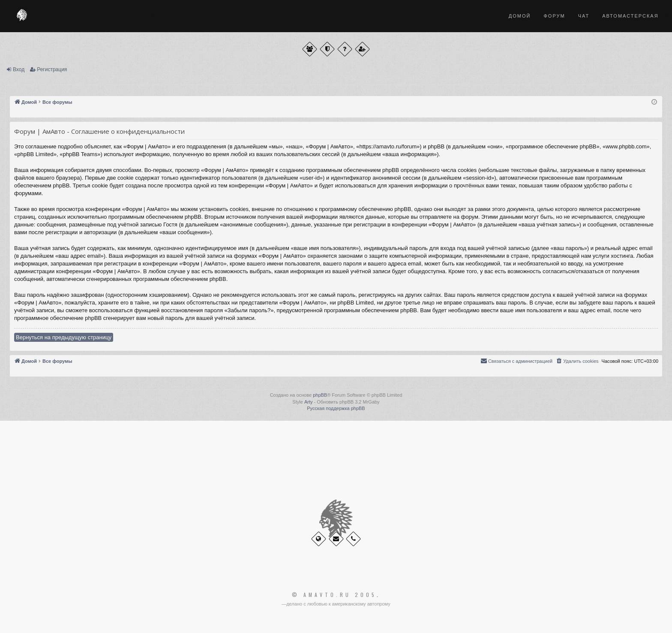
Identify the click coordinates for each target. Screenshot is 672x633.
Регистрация (52, 69)
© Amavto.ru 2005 (334, 595)
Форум (554, 16)
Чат (584, 16)
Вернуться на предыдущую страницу (64, 337)
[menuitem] (577, 361)
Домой (520, 16)
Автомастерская (630, 16)
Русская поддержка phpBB (336, 408)
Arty (309, 402)
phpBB (320, 395)
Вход (19, 69)
